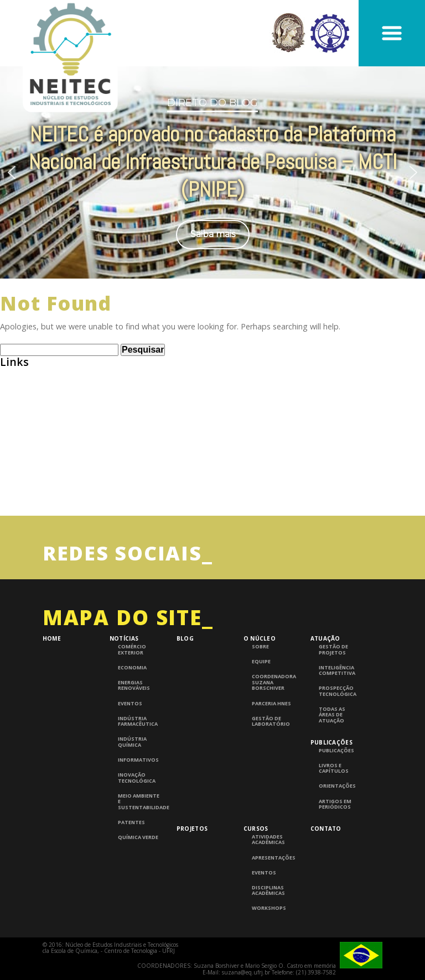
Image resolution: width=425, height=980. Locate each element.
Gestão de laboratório (271, 722)
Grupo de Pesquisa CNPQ (49, 457)
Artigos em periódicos (335, 805)
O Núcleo (260, 638)
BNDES (13, 414)
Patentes (131, 822)
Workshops (269, 908)
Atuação (325, 638)
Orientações (337, 786)
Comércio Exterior (132, 650)
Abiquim (16, 393)
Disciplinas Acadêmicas (268, 891)
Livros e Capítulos (334, 769)
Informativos (138, 760)
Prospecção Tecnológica (338, 691)
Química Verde (138, 837)
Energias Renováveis (134, 686)
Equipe (261, 662)
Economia (132, 668)
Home (52, 638)
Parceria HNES (271, 704)
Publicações (331, 742)
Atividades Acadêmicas (268, 840)
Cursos (256, 829)
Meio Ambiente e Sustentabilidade (140, 802)
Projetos (192, 829)
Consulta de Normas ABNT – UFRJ (65, 436)
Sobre (260, 647)
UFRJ (9, 499)
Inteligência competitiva (337, 671)
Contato (326, 829)
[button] (12, 172)
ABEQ (11, 372)
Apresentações (274, 858)
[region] (212, 172)
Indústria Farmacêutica (138, 722)
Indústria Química (132, 742)
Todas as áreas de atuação (332, 715)
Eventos (130, 704)
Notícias (124, 638)
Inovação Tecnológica (137, 778)
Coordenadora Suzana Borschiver (274, 682)
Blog (185, 638)
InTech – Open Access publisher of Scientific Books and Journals (126, 478)
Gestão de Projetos (333, 650)
